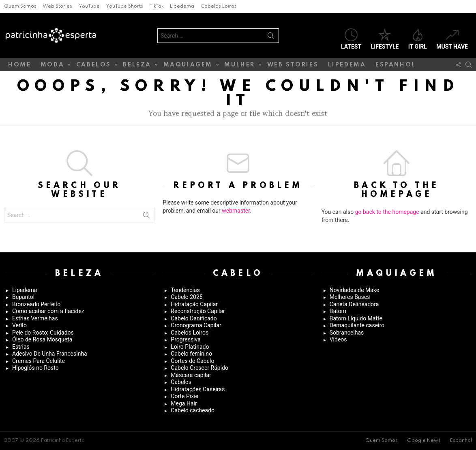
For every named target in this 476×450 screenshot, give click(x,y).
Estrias (21, 347)
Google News (424, 441)
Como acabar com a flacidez (48, 311)
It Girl (418, 39)
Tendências (185, 290)
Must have (452, 39)
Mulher (240, 66)
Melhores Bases (350, 297)
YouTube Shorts (124, 6)
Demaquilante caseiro (357, 325)
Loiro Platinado (190, 347)
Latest (351, 39)
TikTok (157, 6)
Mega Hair (184, 403)
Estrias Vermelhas (35, 318)
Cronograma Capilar (196, 325)
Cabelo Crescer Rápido (199, 368)
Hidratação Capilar (194, 304)
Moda (52, 66)
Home (19, 65)
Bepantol (23, 297)
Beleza (137, 66)
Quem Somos (20, 6)
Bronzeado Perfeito (36, 304)
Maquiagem (188, 66)
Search (271, 37)
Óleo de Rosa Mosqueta (42, 339)
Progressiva (185, 339)
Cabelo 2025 (187, 297)
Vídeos (338, 339)
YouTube (89, 6)
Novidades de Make (355, 290)
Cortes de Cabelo (192, 361)
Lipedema (182, 6)
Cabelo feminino (191, 354)
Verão (19, 325)
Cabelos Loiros (219, 6)
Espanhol (396, 65)
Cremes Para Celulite (39, 361)
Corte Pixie (184, 396)
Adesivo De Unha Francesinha (50, 354)
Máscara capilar (191, 375)
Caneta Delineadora (354, 304)
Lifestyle (385, 39)
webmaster (236, 211)
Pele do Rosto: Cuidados (43, 333)
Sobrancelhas (347, 333)
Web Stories (57, 6)
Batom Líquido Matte (356, 318)
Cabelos (94, 66)
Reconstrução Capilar (198, 311)
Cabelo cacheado (193, 410)
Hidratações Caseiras (198, 389)
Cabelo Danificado (194, 318)
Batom (338, 311)
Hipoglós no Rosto (35, 368)
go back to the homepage (387, 212)
